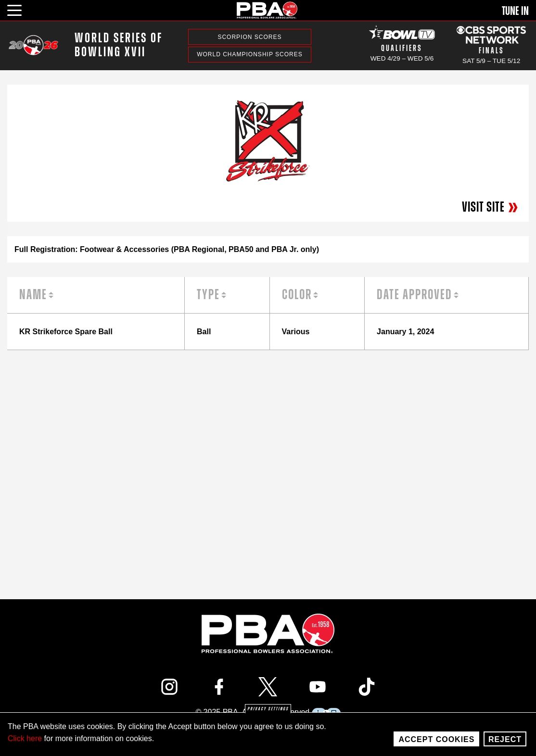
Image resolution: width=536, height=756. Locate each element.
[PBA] (268, 10)
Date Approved (415, 295)
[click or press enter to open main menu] (20, 9)
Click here (25, 738)
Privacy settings (268, 709)
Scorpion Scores (249, 37)
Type (208, 295)
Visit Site (491, 207)
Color (297, 295)
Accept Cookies (436, 739)
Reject (505, 739)
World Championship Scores (249, 54)
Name (33, 295)
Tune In (515, 11)
